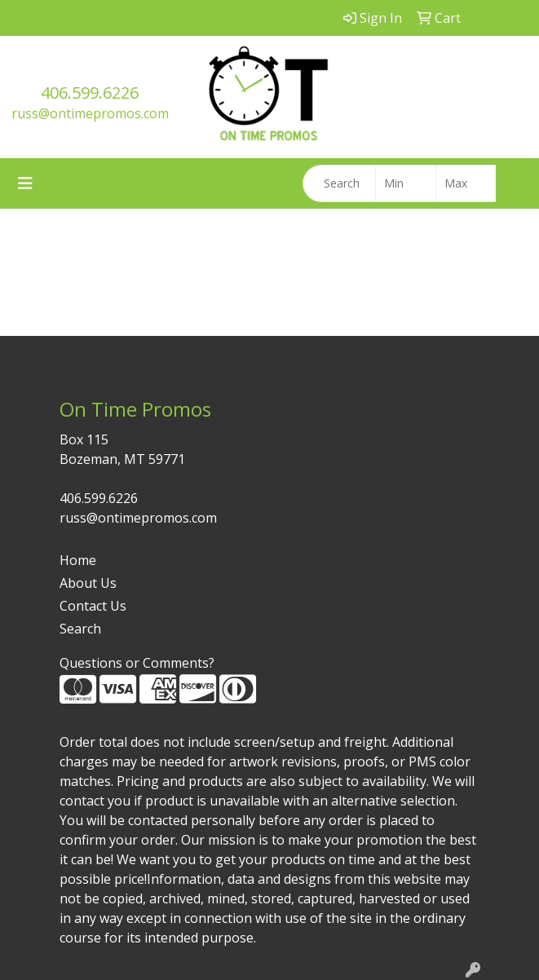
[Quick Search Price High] (466, 183)
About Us (88, 583)
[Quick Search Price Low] (406, 183)
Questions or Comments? (137, 663)
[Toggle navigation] (25, 183)
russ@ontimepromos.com (90, 113)
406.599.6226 (90, 93)
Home (78, 560)
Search (80, 629)
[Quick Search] (339, 183)
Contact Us (93, 606)
